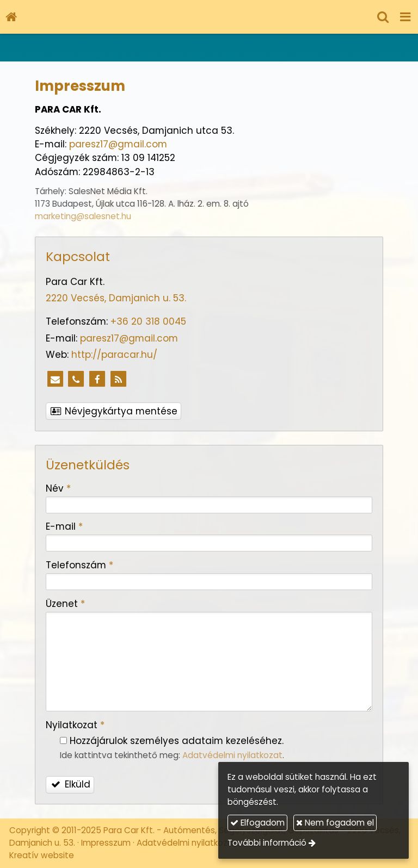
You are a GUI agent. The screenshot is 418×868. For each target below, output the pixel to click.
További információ (267, 843)
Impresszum (106, 843)
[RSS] (119, 380)
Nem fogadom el (335, 823)
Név (58, 488)
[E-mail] (55, 380)
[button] (405, 17)
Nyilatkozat (75, 725)
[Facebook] (97, 380)
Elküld (70, 784)
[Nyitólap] (11, 17)
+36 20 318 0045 (148, 321)
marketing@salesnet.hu (83, 216)
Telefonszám (79, 565)
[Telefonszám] (76, 380)
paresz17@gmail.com (118, 144)
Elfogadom (257, 823)
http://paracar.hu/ (114, 355)
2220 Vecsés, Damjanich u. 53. (116, 298)
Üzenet (65, 604)
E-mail (64, 526)
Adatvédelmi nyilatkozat (232, 755)
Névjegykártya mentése (114, 411)
